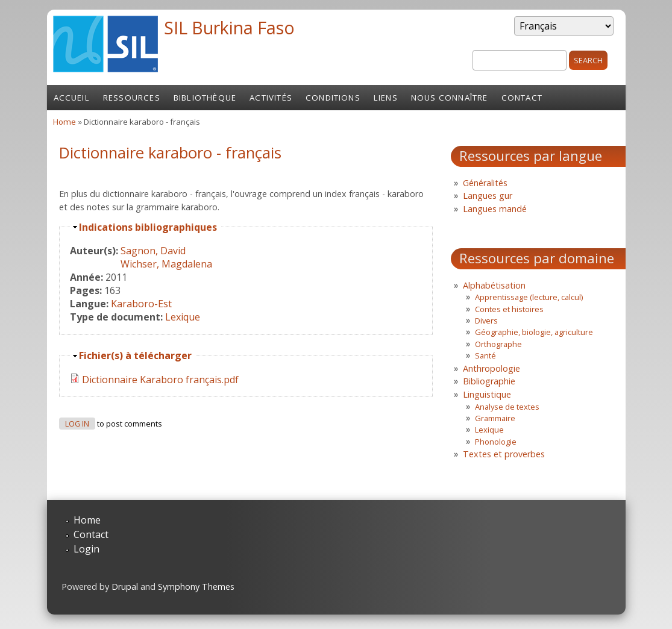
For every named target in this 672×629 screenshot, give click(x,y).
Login (86, 549)
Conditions (333, 98)
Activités (271, 98)
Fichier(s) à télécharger (135, 355)
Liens (386, 98)
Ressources (132, 98)
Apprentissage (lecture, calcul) (529, 297)
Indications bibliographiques (148, 227)
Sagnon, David (153, 251)
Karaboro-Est (141, 304)
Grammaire (495, 418)
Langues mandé (495, 209)
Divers (486, 321)
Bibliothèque (205, 98)
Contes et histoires (509, 309)
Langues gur (488, 196)
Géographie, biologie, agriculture (534, 332)
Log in (77, 424)
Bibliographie (489, 381)
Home (64, 122)
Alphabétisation (494, 285)
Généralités (485, 183)
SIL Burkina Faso (229, 27)
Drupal (125, 587)
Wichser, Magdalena (166, 264)
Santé (485, 355)
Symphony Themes (196, 587)
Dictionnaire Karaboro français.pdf (160, 380)
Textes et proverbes (504, 454)
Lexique (183, 317)
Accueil (72, 98)
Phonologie (496, 442)
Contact (522, 98)
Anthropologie (491, 368)
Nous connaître (450, 98)
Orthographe (498, 344)
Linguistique (487, 394)
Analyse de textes (507, 407)
